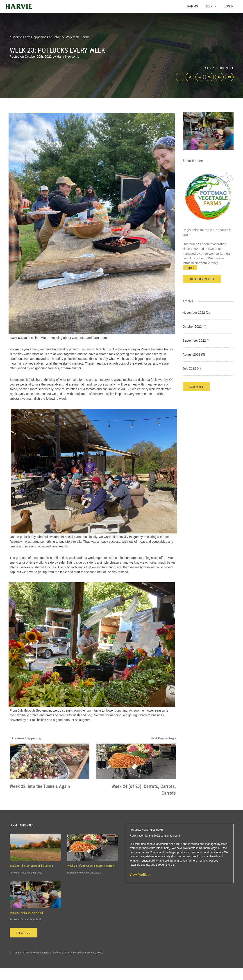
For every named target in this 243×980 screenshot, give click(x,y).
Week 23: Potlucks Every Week (27, 925)
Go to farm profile (202, 280)
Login (229, 6)
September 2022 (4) (197, 341)
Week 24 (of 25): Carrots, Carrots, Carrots (91, 878)
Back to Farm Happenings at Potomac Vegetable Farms (50, 37)
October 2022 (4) (195, 327)
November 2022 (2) (196, 313)
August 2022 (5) (194, 355)
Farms (193, 6)
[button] (196, 387)
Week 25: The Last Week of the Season (31, 878)
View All (24, 945)
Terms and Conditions (75, 964)
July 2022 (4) (192, 369)
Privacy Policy (96, 964)
